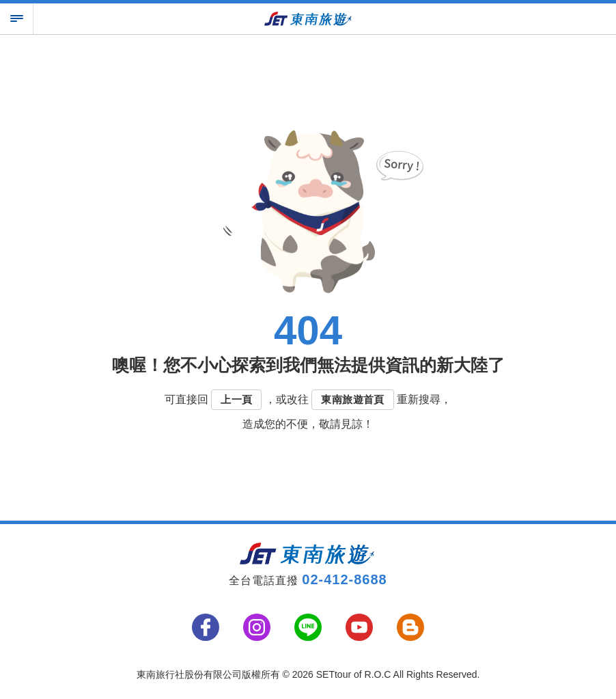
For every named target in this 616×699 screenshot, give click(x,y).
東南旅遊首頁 (352, 399)
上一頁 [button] (236, 399)
